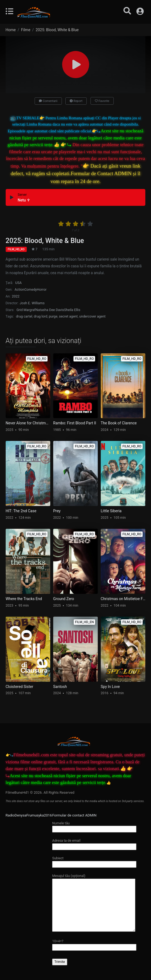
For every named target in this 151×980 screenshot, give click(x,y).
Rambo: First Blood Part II (75, 423)
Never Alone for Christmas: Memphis (28, 423)
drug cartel (24, 316)
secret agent (68, 316)
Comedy (31, 289)
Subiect (94, 861)
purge (53, 316)
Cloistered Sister (19, 687)
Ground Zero (64, 599)
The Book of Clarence (119, 423)
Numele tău (94, 826)
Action (19, 289)
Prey (57, 511)
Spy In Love (110, 687)
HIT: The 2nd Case (21, 511)
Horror (42, 289)
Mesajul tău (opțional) (94, 903)
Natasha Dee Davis (50, 310)
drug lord (41, 316)
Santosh (60, 687)
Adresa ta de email (94, 843)
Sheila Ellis (72, 310)
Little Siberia (111, 511)
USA (18, 283)
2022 (16, 296)
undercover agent (92, 316)
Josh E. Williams (32, 303)
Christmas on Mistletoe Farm (123, 599)
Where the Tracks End (24, 599)
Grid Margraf (26, 310)
